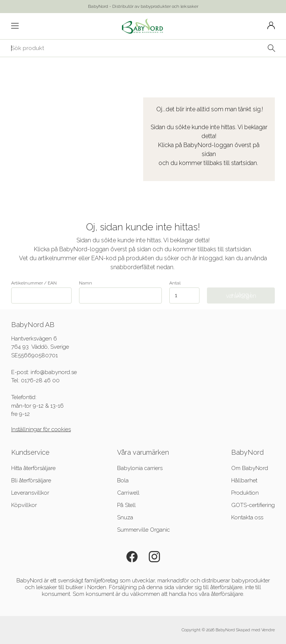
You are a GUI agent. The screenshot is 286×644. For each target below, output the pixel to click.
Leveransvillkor (30, 493)
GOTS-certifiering (253, 505)
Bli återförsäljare (31, 480)
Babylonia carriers (140, 468)
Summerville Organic (144, 530)
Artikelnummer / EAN (41, 292)
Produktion (245, 493)
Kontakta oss (247, 517)
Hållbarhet (244, 480)
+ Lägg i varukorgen (241, 295)
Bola (123, 480)
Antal (175, 283)
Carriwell (128, 493)
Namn (120, 292)
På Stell (126, 505)
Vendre (268, 630)
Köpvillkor (24, 505)
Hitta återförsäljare (33, 468)
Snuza (125, 517)
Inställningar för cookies (41, 429)
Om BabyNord (250, 468)
